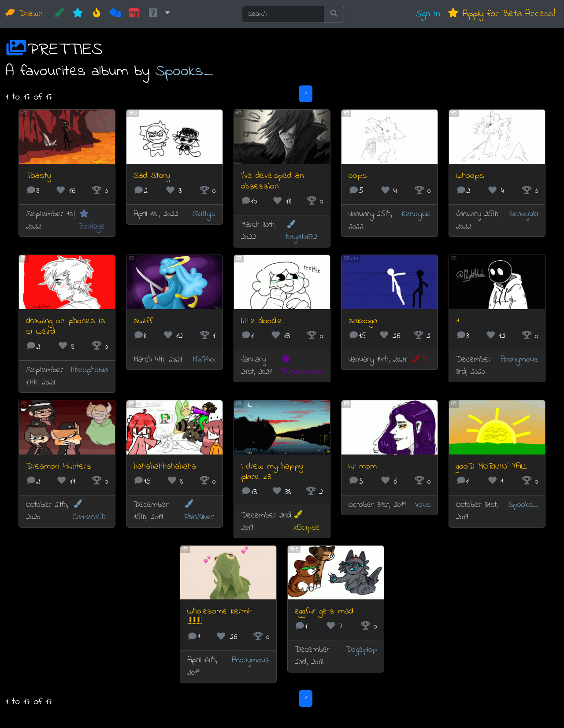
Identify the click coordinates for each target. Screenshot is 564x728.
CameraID (89, 511)
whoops (470, 176)
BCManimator (302, 366)
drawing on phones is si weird (66, 327)
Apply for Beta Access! (501, 14)
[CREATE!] (59, 14)
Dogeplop (361, 650)
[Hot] (97, 14)
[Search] (283, 14)
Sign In (428, 14)
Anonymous (519, 360)
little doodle (262, 321)
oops (358, 176)
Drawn (24, 14)
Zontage (92, 221)
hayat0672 (302, 231)
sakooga (363, 321)
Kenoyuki (416, 214)
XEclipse (306, 522)
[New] (78, 14)
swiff (143, 321)
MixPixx (204, 360)
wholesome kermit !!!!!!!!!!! (220, 617)
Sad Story (152, 176)
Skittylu (204, 214)
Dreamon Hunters (59, 467)
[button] (159, 14)
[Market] (134, 14)
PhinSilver (199, 511)
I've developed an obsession (273, 181)
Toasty (39, 176)
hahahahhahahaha (165, 467)
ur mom (363, 467)
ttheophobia (89, 370)
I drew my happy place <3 (272, 472)
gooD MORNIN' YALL (491, 467)
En (421, 360)
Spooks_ (184, 72)
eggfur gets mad (324, 612)
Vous (423, 505)
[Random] (115, 14)
